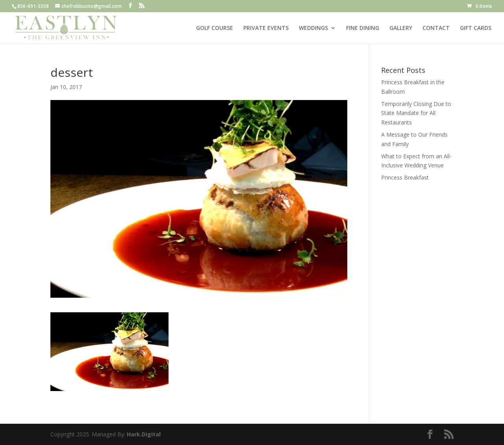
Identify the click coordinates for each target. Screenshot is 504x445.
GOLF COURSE (215, 28)
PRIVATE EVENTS (266, 28)
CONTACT (436, 28)
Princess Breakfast (405, 177)
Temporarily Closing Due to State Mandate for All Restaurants (416, 113)
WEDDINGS (313, 28)
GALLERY (401, 28)
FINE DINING (363, 28)
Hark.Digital (144, 434)
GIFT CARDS (476, 28)
